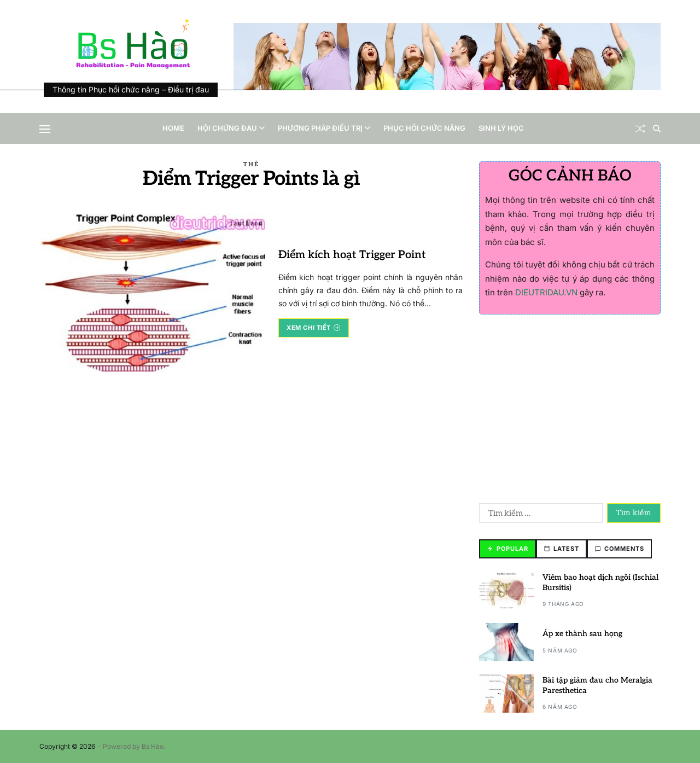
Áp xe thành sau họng (582, 634)
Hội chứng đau (231, 128)
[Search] (657, 129)
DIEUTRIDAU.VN (546, 292)
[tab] (507, 549)
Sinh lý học (501, 128)
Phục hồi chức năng (424, 128)
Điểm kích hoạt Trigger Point (352, 255)
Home (173, 128)
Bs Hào (153, 746)
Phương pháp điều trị (324, 128)
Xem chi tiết (313, 328)
